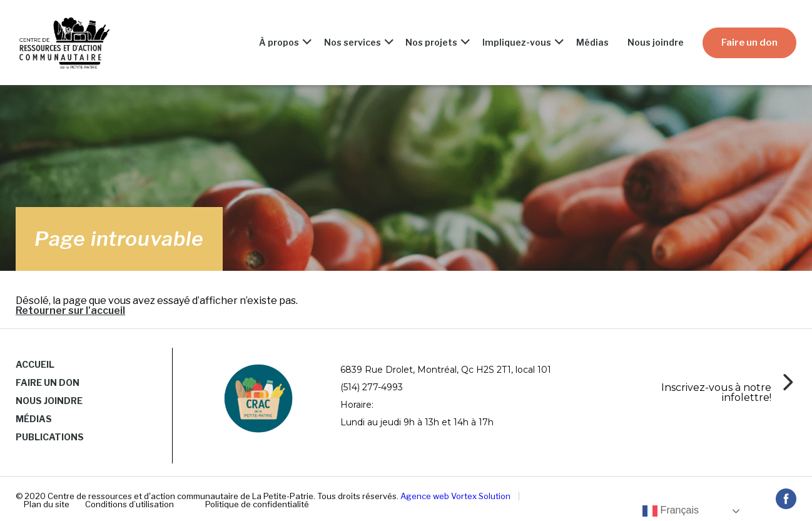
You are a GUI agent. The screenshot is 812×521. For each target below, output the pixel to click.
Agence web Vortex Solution (455, 496)
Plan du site (47, 504)
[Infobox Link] (724, 391)
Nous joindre (656, 43)
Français (671, 511)
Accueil (35, 364)
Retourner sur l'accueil (70, 311)
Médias (592, 43)
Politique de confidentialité (257, 504)
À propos (279, 43)
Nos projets (431, 43)
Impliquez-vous (517, 43)
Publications (50, 437)
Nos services (353, 43)
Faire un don (749, 43)
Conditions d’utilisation (129, 504)
